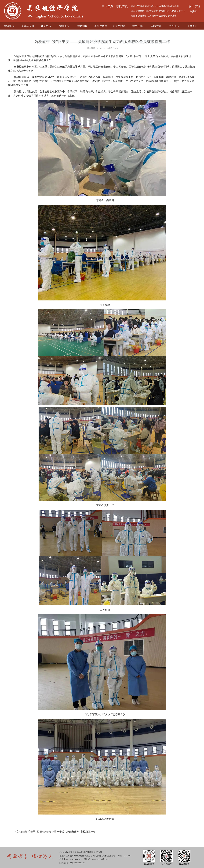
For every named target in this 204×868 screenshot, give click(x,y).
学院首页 (122, 6)
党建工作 (64, 26)
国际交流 (156, 26)
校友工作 (174, 26)
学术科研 (83, 26)
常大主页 (107, 6)
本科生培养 (101, 26)
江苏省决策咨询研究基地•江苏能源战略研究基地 (155, 6)
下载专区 (193, 26)
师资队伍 (46, 26)
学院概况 (9, 26)
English (193, 11)
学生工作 (138, 26)
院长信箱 (194, 6)
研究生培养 (119, 26)
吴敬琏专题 (28, 26)
